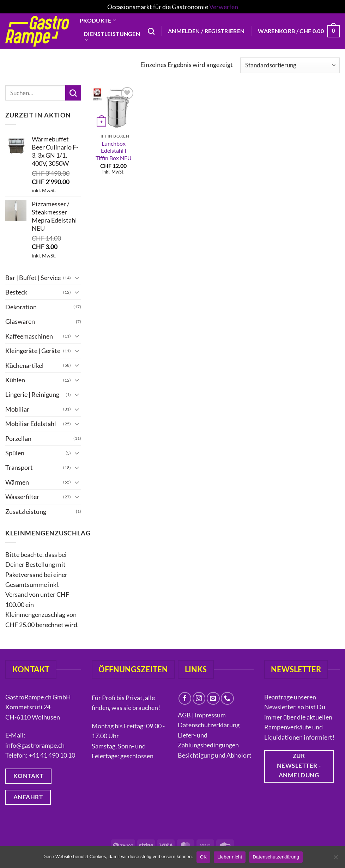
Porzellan (18, 438)
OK (203, 857)
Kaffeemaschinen (29, 336)
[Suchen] (151, 31)
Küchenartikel (25, 365)
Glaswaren (20, 321)
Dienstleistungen (112, 37)
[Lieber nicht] (335, 859)
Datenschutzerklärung (209, 725)
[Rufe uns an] (227, 699)
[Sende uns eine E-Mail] (213, 699)
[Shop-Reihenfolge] (290, 65)
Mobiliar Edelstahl (31, 424)
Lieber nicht (230, 857)
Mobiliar (17, 409)
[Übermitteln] (73, 93)
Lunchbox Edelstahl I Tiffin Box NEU (114, 151)
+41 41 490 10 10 (52, 755)
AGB (184, 715)
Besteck (16, 292)
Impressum (210, 715)
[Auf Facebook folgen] (185, 699)
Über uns (100, 68)
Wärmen (17, 482)
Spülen (15, 453)
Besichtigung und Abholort (215, 755)
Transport (19, 467)
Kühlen (15, 380)
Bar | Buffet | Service (33, 278)
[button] (206, 31)
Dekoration (21, 306)
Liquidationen (109, 54)
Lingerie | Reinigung (32, 394)
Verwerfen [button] (224, 7)
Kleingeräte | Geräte (33, 351)
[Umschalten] (77, 277)
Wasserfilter (22, 497)
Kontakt (98, 81)
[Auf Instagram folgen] (199, 699)
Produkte (98, 20)
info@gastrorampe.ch (35, 745)
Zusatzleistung (26, 511)
